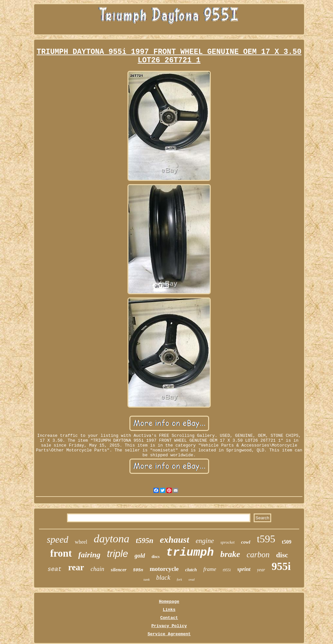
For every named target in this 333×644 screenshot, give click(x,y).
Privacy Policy (169, 626)
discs (156, 557)
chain (97, 569)
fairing (89, 555)
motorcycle (164, 569)
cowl (246, 542)
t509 (287, 542)
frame (210, 569)
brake (230, 554)
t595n (145, 541)
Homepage (169, 602)
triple (118, 554)
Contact (169, 618)
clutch (191, 570)
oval (192, 579)
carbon (258, 555)
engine (205, 541)
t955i (227, 570)
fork (180, 580)
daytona (112, 539)
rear (76, 567)
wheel (81, 542)
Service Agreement (169, 634)
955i (281, 566)
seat (54, 569)
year (261, 570)
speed (58, 539)
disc (282, 555)
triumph (190, 553)
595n (138, 570)
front (61, 553)
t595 (266, 539)
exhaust (175, 540)
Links (169, 610)
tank (147, 579)
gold (140, 556)
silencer (119, 570)
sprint (244, 569)
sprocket (228, 542)
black (163, 577)
